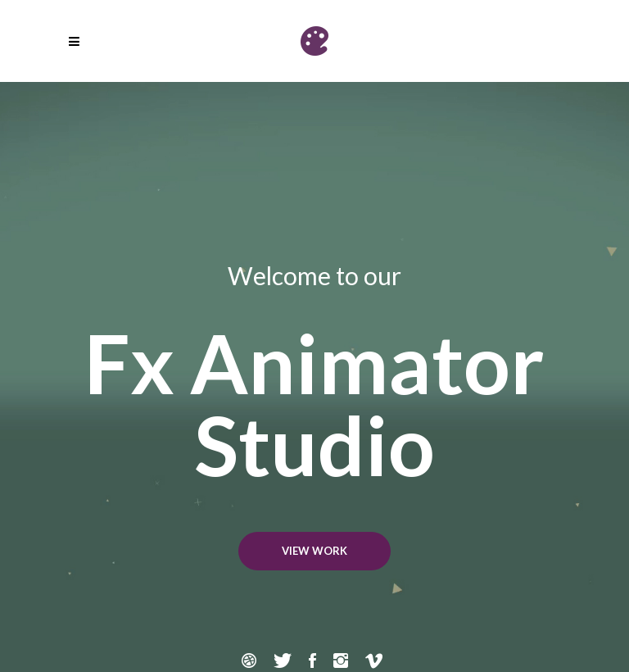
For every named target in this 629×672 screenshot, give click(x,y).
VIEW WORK (314, 551)
